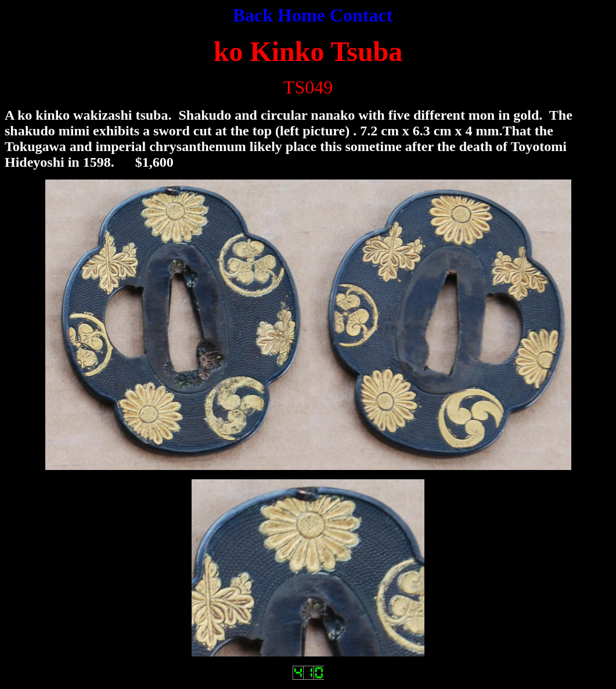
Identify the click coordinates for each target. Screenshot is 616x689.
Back (255, 15)
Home (301, 15)
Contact (361, 15)
